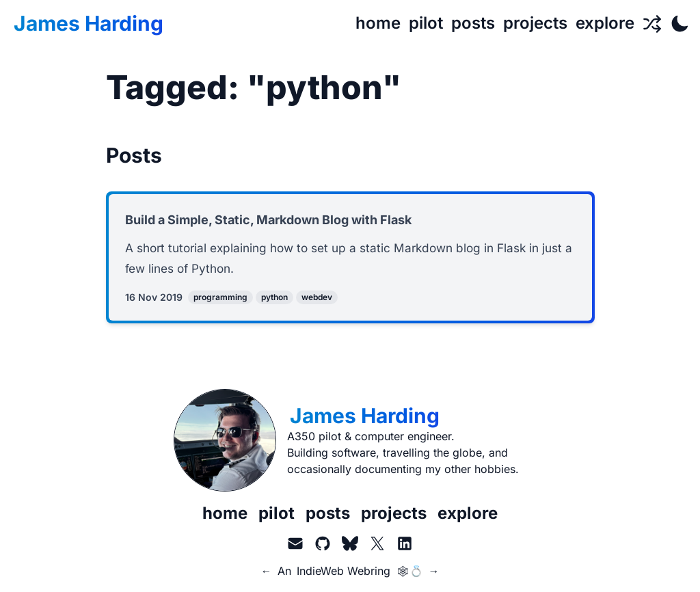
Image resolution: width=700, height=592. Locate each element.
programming (220, 299)
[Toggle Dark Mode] (679, 23)
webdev (317, 299)
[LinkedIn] (405, 546)
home (225, 515)
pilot (277, 515)
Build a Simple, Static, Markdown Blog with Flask (268, 220)
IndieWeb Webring (344, 573)
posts (328, 515)
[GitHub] (323, 546)
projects (394, 515)
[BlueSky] (350, 546)
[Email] (295, 546)
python (274, 299)
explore (468, 515)
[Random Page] (652, 23)
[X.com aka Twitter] (377, 546)
